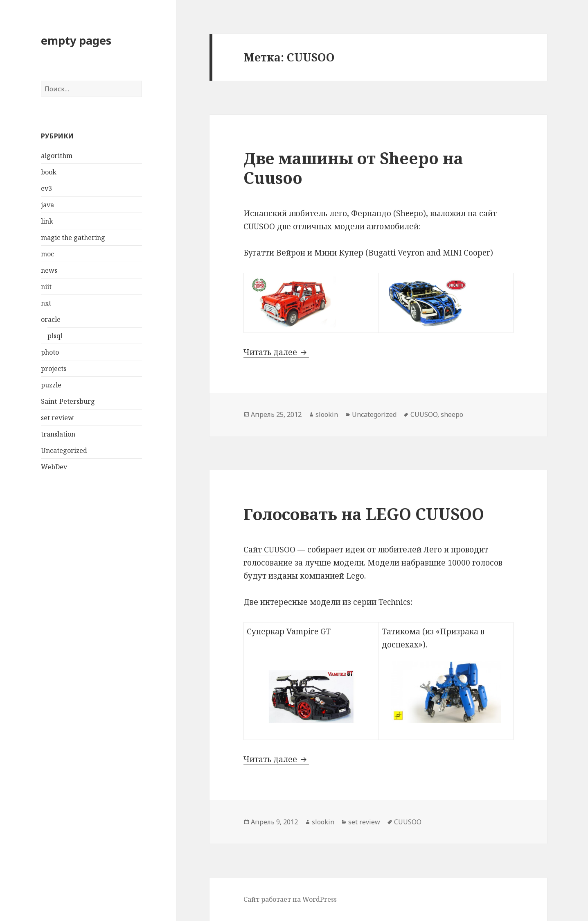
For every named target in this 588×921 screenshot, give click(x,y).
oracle (51, 319)
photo (50, 352)
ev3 (46, 188)
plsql (55, 336)
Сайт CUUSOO (269, 550)
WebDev (54, 467)
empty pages (76, 40)
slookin (327, 414)
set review (57, 418)
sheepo (452, 414)
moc (47, 254)
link (47, 221)
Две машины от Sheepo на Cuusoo (353, 168)
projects (54, 369)
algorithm (57, 156)
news (49, 270)
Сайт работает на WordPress (290, 899)
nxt (46, 303)
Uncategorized (64, 450)
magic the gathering (73, 238)
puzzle (51, 385)
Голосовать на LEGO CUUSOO (364, 514)
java (47, 205)
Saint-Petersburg (68, 401)
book (49, 172)
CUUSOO (424, 414)
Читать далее (276, 352)
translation (58, 434)
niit (46, 287)
